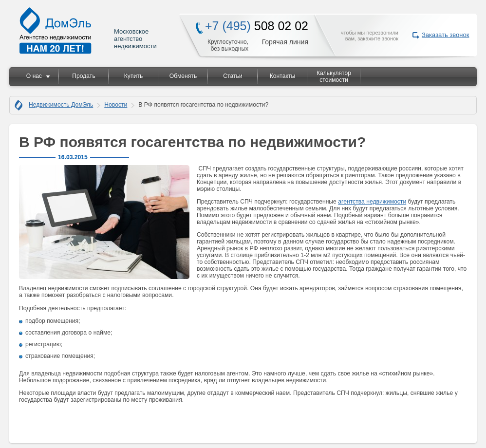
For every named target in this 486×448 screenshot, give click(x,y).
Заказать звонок (445, 35)
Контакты (283, 76)
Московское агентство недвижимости (89, 30)
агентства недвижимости (372, 202)
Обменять (183, 76)
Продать (84, 76)
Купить (133, 76)
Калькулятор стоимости (334, 76)
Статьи (233, 76)
